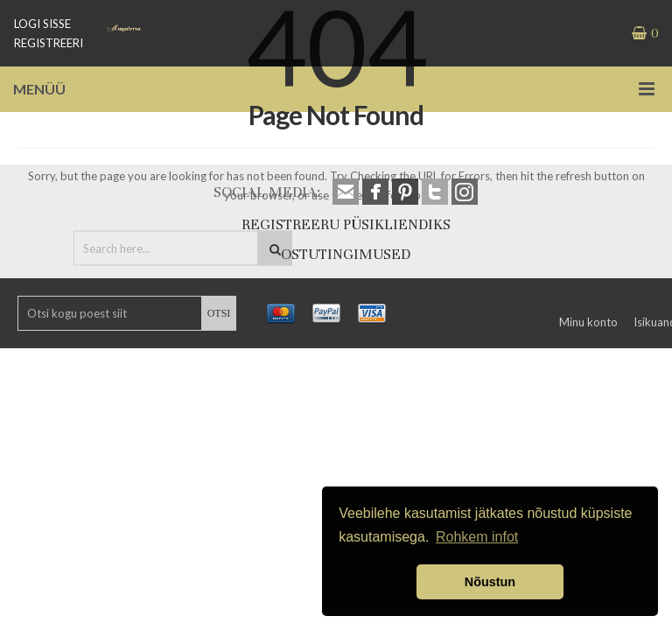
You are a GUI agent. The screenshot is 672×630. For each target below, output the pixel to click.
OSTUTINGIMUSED (346, 254)
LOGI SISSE (42, 24)
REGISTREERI (49, 43)
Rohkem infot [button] (477, 537)
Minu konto (588, 322)
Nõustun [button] (490, 582)
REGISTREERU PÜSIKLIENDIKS (346, 224)
